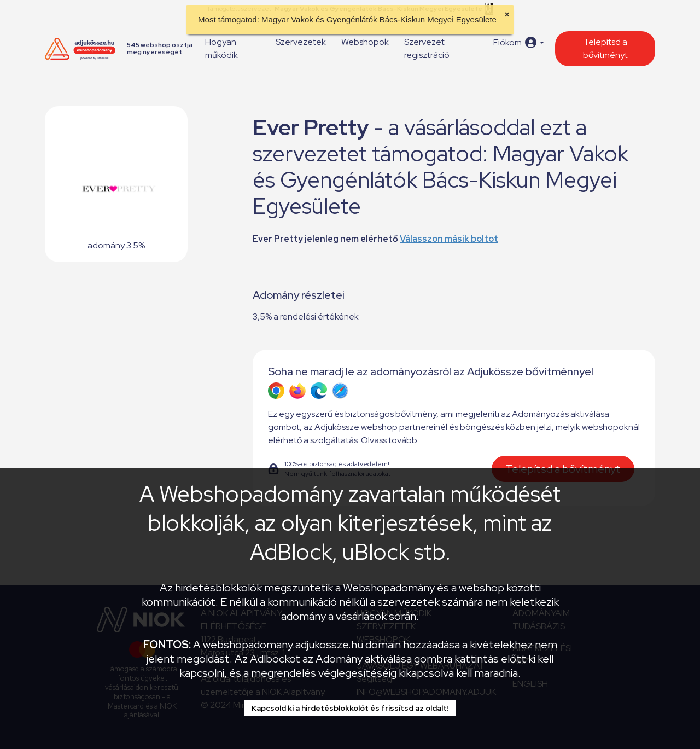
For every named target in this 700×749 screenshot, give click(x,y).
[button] (519, 42)
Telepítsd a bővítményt (605, 48)
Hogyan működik (221, 48)
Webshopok (365, 42)
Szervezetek (301, 42)
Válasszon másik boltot (449, 239)
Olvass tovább (389, 440)
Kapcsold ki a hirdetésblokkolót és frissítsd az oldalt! (350, 708)
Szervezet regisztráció (427, 48)
